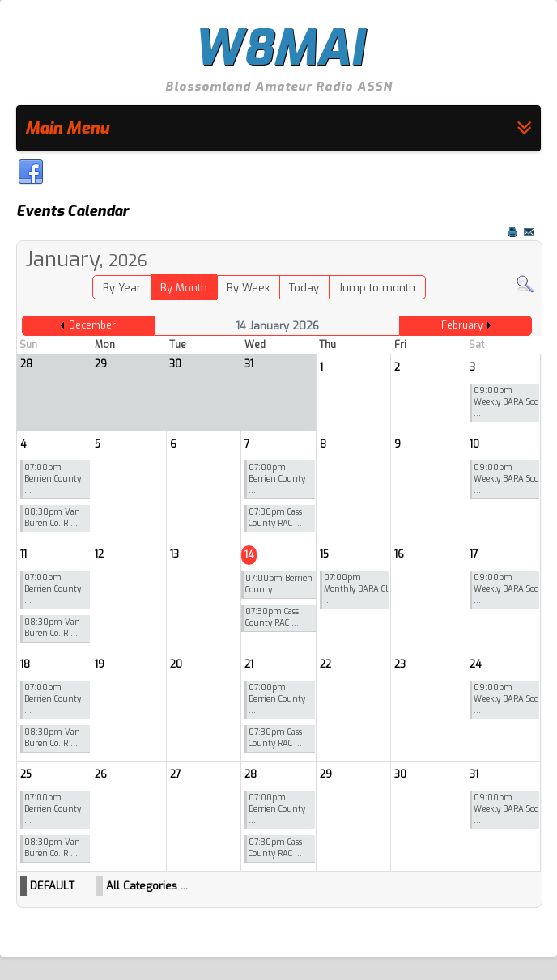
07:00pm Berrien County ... (53, 479)
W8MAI (278, 49)
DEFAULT (52, 886)
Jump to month (377, 288)
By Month (184, 288)
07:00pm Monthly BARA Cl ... (356, 589)
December (92, 325)
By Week (248, 288)
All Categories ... (147, 886)
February (462, 325)
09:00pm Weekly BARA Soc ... (506, 402)
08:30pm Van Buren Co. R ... (52, 518)
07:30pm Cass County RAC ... (275, 518)
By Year (122, 288)
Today (304, 288)
